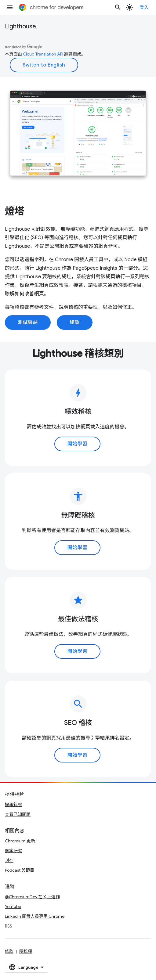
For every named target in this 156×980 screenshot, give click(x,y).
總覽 (75, 322)
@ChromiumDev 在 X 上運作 (32, 897)
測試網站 (28, 322)
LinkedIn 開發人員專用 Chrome (35, 916)
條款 (9, 951)
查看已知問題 (18, 814)
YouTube (13, 906)
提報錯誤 (13, 805)
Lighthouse (20, 26)
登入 (144, 7)
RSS (9, 926)
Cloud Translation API (43, 54)
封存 (9, 860)
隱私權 (26, 951)
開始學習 (77, 444)
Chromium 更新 (20, 841)
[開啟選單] (10, 7)
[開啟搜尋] (118, 7)
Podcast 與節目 (20, 870)
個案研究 (13, 851)
